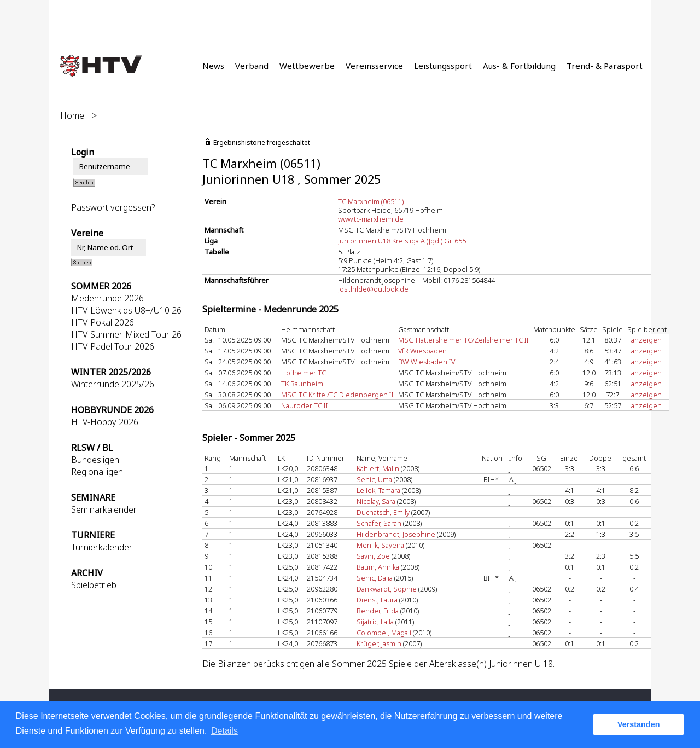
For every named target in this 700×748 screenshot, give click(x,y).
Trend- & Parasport (605, 66)
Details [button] (224, 731)
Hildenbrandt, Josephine (396, 534)
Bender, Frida (378, 611)
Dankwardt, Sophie (387, 589)
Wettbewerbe (307, 66)
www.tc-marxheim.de (371, 219)
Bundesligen (95, 460)
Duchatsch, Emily (383, 512)
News (213, 66)
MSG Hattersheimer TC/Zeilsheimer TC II (463, 340)
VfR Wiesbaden (422, 351)
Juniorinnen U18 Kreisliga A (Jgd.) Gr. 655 (402, 241)
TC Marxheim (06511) (371, 201)
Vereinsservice (374, 66)
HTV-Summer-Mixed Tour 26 (126, 334)
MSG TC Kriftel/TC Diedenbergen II (337, 395)
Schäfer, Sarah (379, 523)
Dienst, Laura (377, 600)
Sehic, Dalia (375, 578)
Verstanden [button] (639, 724)
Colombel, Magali (384, 633)
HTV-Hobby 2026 (105, 422)
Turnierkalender (102, 547)
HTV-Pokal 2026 (103, 322)
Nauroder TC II (305, 405)
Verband (252, 66)
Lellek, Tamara (378, 490)
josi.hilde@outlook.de (373, 289)
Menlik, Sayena (380, 545)
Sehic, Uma (374, 479)
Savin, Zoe (373, 556)
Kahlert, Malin (378, 468)
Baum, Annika (378, 567)
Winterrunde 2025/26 (113, 384)
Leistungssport (443, 66)
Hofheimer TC (304, 373)
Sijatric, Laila (375, 622)
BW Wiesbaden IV (427, 362)
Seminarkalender (104, 509)
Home (72, 115)
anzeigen (646, 340)
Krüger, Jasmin (379, 643)
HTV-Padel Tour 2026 (113, 346)
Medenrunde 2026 (107, 298)
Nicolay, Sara (376, 501)
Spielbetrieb (94, 585)
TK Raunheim (302, 384)
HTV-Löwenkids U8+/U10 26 (126, 310)
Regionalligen (97, 472)
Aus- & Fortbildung (519, 66)
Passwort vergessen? (113, 207)
